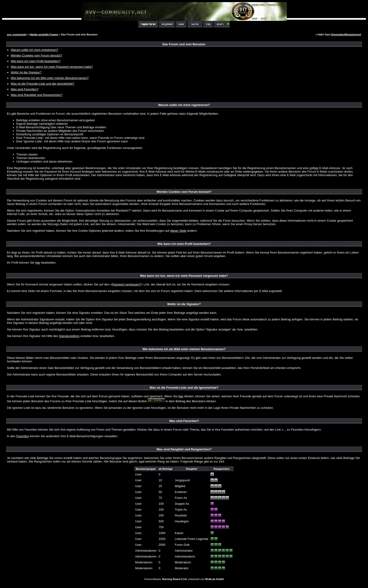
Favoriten (23, 436)
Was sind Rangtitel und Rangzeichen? (37, 95)
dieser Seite (178, 231)
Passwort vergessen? (126, 284)
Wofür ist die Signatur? (26, 72)
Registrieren (353, 34)
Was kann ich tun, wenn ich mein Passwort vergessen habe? (52, 67)
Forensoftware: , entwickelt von (184, 579)
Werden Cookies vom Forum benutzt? (36, 55)
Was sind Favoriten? (25, 89)
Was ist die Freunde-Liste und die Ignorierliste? (43, 84)
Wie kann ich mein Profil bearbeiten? (36, 61)
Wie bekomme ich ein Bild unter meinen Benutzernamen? (50, 78)
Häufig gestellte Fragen (44, 34)
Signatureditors (69, 336)
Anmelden (338, 34)
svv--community (17, 34)
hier (38, 263)
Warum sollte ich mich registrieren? (35, 50)
